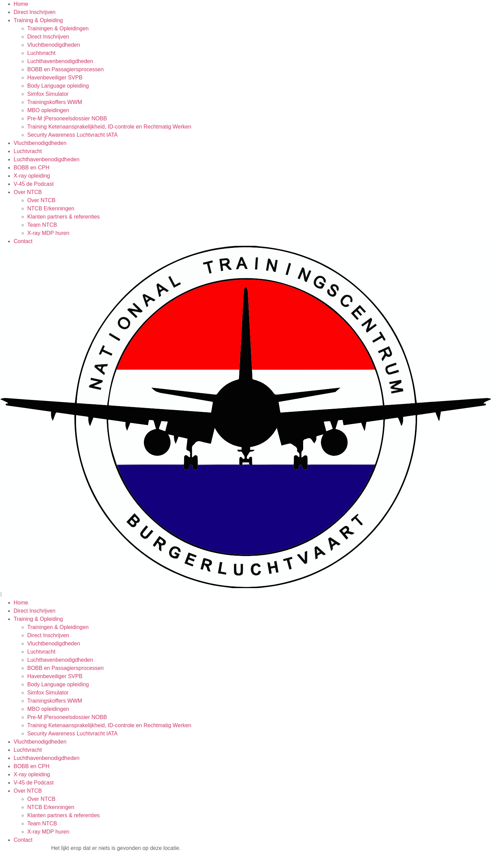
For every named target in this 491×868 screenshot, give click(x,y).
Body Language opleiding (58, 86)
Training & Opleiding (38, 20)
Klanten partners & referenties (64, 217)
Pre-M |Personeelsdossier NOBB (67, 118)
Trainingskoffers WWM (55, 102)
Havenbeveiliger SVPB (55, 78)
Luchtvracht (41, 53)
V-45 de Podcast (34, 184)
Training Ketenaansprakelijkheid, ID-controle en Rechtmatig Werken (109, 127)
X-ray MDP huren (48, 233)
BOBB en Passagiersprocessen (65, 69)
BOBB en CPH (32, 168)
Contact (23, 241)
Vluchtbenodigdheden (54, 45)
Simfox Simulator (48, 94)
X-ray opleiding (32, 176)
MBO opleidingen (48, 110)
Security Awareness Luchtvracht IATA (72, 135)
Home (21, 4)
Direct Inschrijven (35, 12)
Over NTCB (28, 192)
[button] (245, 422)
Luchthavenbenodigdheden (60, 61)
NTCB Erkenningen (51, 208)
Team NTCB (42, 225)
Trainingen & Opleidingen (58, 28)
